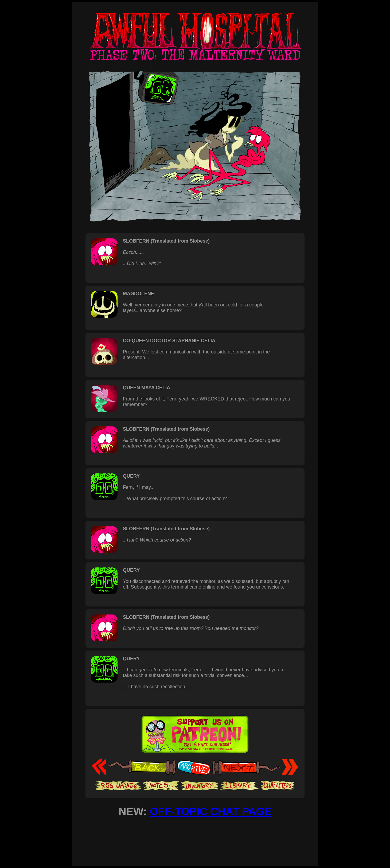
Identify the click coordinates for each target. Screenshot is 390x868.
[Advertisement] (195, 837)
